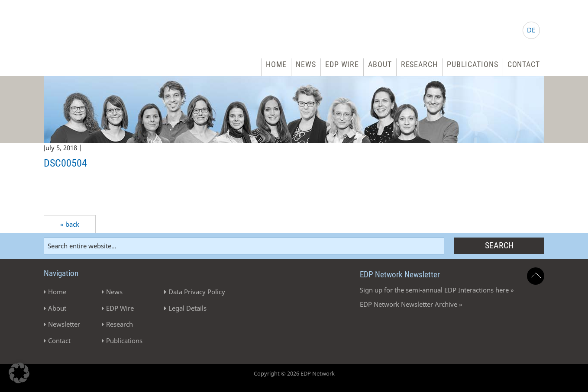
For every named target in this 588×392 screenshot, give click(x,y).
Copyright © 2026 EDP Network (294, 373)
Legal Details (187, 308)
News (306, 64)
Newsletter (64, 324)
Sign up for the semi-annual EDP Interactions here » (437, 290)
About (380, 64)
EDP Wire (342, 64)
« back (70, 224)
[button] (19, 373)
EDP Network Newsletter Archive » (411, 304)
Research (419, 64)
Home (276, 64)
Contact (524, 64)
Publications (473, 64)
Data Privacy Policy (197, 292)
